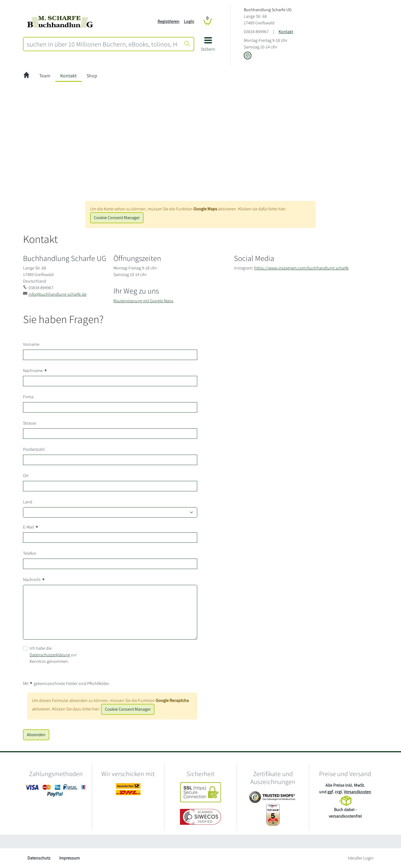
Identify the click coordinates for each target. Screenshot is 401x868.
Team (45, 76)
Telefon (30, 553)
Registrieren (168, 21)
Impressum (69, 858)
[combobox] (102, 44)
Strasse (30, 423)
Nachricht (34, 580)
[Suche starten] (187, 44)
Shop (92, 76)
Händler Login (361, 858)
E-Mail (31, 527)
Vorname (31, 344)
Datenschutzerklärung (50, 655)
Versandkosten (357, 792)
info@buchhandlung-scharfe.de (58, 294)
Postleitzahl (34, 449)
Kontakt (286, 32)
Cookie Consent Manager (117, 218)
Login (189, 21)
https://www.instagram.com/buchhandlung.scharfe (301, 268)
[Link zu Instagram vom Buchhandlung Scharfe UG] (248, 56)
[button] (208, 46)
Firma (28, 397)
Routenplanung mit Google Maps (143, 301)
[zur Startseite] (26, 76)
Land (28, 502)
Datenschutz (39, 858)
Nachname (35, 371)
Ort (26, 476)
